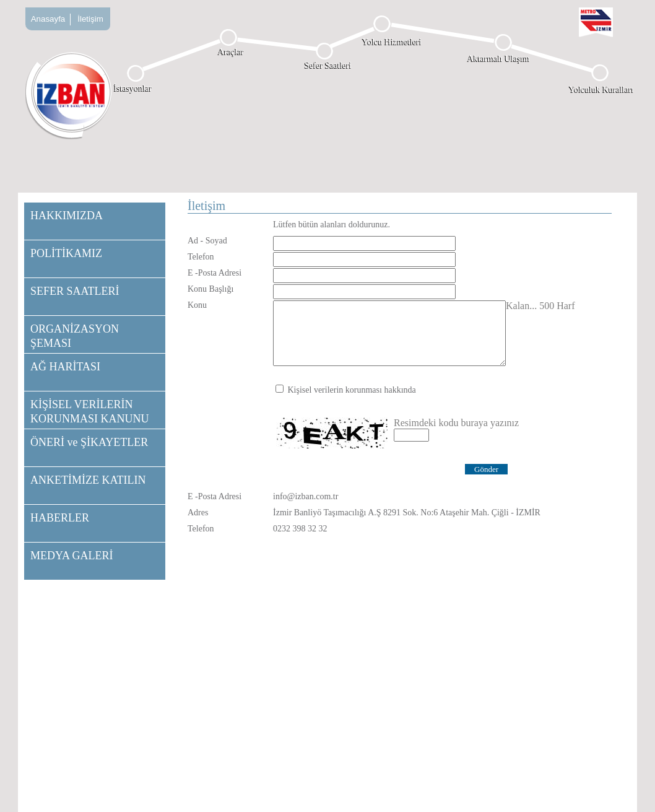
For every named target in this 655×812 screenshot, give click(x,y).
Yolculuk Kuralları (601, 89)
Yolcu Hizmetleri (392, 42)
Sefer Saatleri (328, 65)
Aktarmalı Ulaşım (499, 59)
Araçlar (231, 52)
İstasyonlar (133, 88)
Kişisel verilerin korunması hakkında (352, 390)
